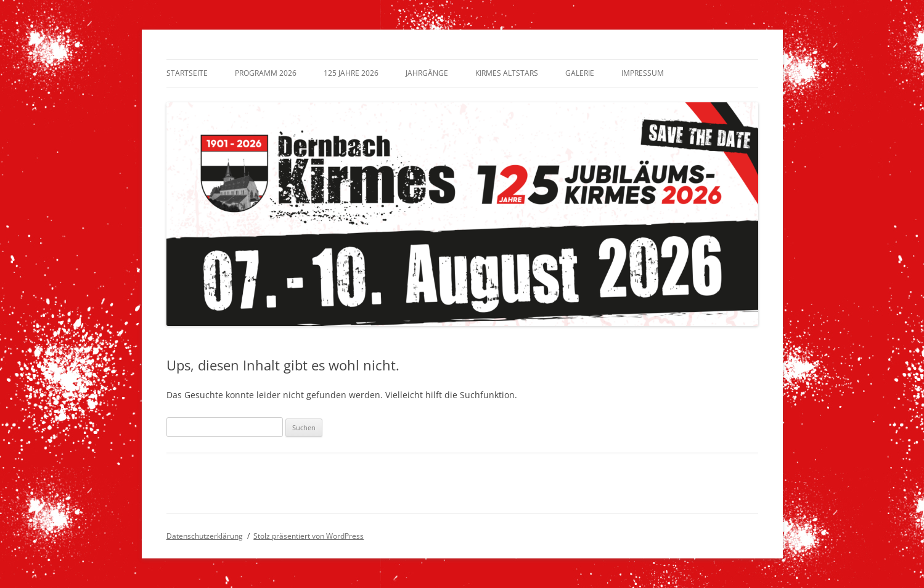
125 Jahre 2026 (351, 73)
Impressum (643, 73)
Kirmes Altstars (507, 73)
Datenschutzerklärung (205, 536)
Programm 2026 (266, 73)
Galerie (580, 73)
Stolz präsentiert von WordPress (309, 536)
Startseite (187, 73)
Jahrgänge (427, 73)
